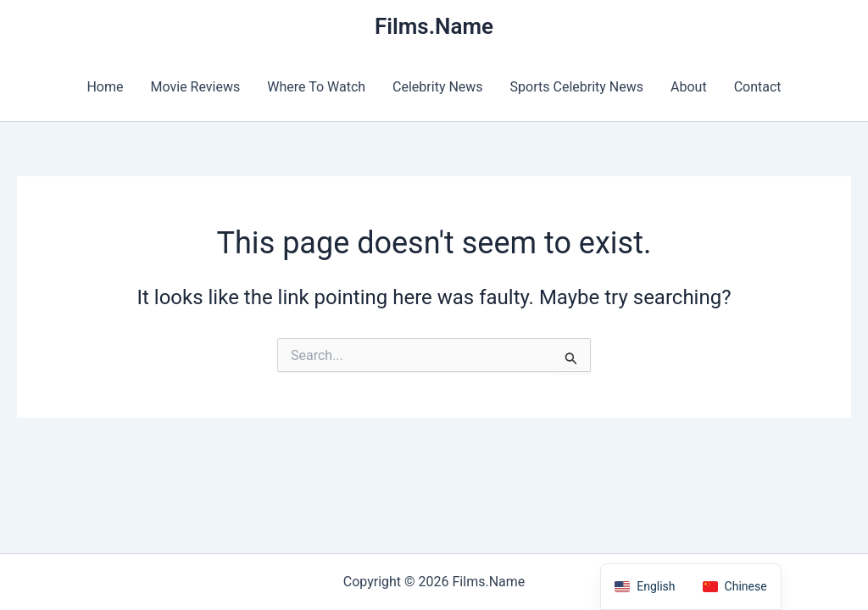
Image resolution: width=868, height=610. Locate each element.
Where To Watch (316, 87)
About (689, 87)
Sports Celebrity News (577, 87)
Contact (758, 87)
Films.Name (434, 26)
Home (105, 87)
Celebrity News (438, 87)
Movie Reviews (196, 87)
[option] (735, 587)
